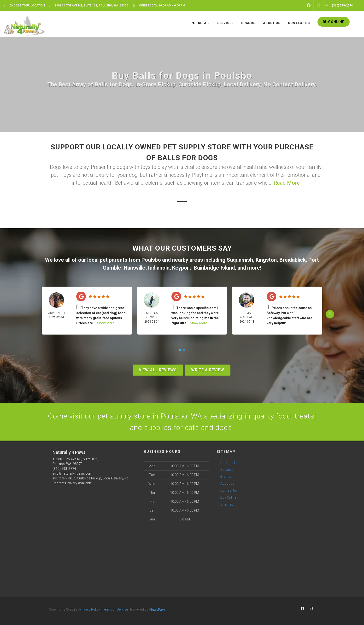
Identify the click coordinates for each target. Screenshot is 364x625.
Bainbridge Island (214, 268)
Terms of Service (115, 609)
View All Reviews (158, 370)
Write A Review (208, 370)
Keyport (182, 268)
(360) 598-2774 (64, 469)
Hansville (135, 268)
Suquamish (240, 260)
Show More (106, 323)
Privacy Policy (90, 609)
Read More (287, 183)
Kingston (266, 260)
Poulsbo (151, 260)
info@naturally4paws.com (72, 473)
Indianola (159, 268)
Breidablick (293, 260)
